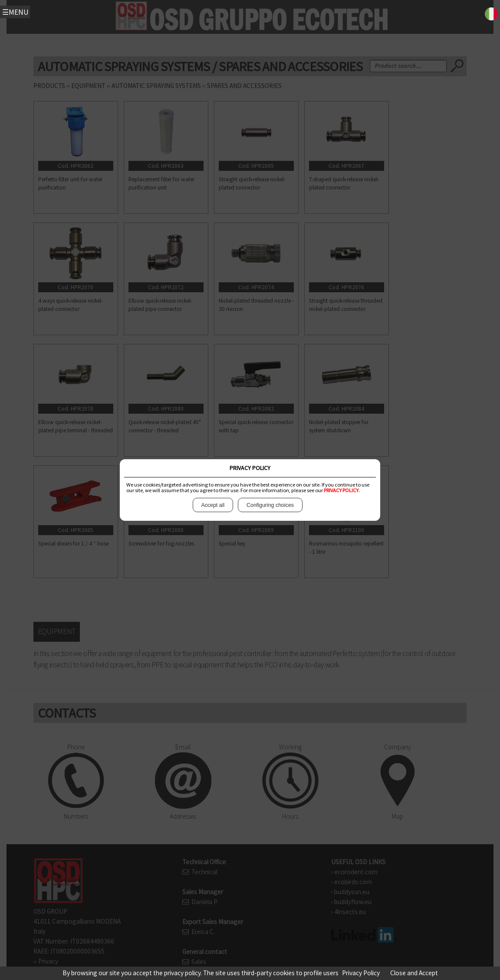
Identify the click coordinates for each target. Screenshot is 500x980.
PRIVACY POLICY (341, 490)
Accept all (213, 505)
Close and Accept (414, 973)
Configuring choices (270, 505)
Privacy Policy (361, 973)
